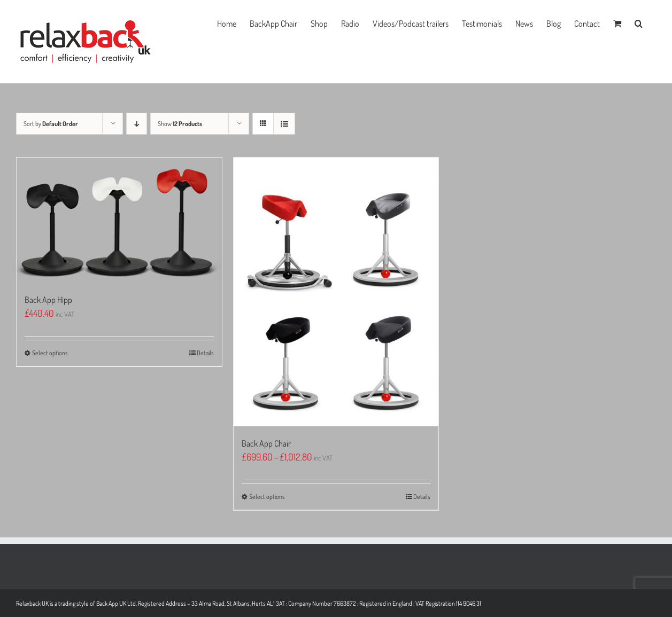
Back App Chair (266, 443)
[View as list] (284, 124)
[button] (639, 22)
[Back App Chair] (336, 292)
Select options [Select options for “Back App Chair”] (267, 497)
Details (205, 353)
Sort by (51, 124)
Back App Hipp (48, 300)
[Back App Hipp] (119, 220)
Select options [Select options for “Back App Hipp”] (50, 353)
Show (180, 124)
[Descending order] (137, 124)
